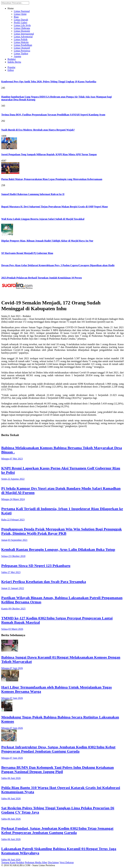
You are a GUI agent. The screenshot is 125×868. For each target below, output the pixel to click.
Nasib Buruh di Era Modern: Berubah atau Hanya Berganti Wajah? (38, 130)
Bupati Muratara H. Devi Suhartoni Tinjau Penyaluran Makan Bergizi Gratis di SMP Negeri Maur (55, 207)
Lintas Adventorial (23, 37)
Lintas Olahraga (22, 28)
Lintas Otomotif (22, 48)
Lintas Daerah (21, 20)
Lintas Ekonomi (22, 31)
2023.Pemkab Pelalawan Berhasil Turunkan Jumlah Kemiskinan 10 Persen (42, 278)
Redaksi (12, 59)
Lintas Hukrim (21, 42)
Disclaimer (53, 862)
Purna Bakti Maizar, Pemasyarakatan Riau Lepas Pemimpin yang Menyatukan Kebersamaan (52, 179)
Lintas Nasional (22, 11)
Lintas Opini (20, 14)
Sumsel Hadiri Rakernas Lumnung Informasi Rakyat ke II (33, 194)
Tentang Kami (8, 862)
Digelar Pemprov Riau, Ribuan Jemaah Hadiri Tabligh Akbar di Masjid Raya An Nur (47, 241)
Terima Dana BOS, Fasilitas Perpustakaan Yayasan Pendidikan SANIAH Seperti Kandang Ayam (53, 115)
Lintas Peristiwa (22, 51)
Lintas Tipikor (21, 54)
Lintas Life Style (22, 25)
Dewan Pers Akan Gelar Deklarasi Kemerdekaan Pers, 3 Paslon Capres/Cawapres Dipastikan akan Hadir (58, 265)
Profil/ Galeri (21, 22)
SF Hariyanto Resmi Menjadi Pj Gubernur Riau (27, 253)
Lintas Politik (21, 39)
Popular (11, 67)
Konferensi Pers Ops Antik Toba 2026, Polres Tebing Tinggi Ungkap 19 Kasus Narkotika (49, 82)
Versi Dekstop (67, 862)
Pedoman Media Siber (36, 862)
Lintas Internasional (24, 34)
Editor (11, 70)
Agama (17, 56)
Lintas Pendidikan (23, 45)
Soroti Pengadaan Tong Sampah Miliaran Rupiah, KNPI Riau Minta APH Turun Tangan (49, 154)
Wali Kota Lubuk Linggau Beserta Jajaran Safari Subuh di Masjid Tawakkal (43, 219)
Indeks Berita (14, 62)
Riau (16, 17)
